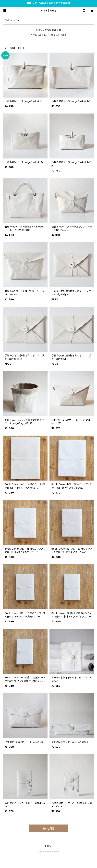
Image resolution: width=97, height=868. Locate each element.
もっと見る (48, 828)
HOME (6, 20)
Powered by (48, 851)
